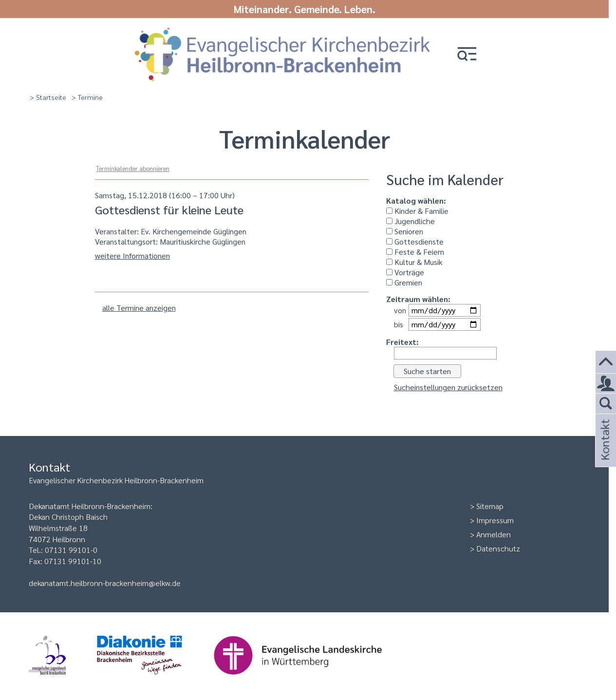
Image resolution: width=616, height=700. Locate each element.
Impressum (495, 520)
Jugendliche (411, 221)
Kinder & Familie (417, 211)
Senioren (405, 231)
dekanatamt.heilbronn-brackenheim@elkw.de (105, 583)
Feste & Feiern (415, 252)
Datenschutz (498, 548)
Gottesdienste (415, 241)
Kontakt (604, 453)
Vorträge (405, 272)
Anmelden (494, 534)
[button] (467, 55)
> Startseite (48, 97)
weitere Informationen (132, 255)
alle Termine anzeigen (139, 308)
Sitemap (490, 506)
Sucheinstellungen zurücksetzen (448, 387)
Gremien (404, 282)
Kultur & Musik (414, 262)
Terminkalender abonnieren (133, 168)
